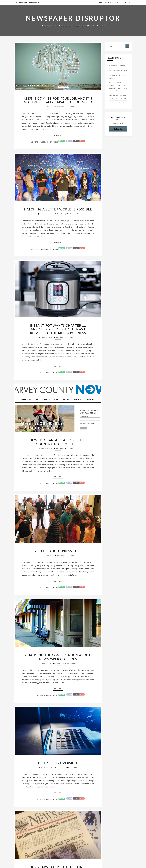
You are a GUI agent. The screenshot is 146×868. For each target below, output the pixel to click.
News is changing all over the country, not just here (58, 442)
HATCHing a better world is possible (58, 209)
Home (100, 3)
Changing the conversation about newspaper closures (58, 657)
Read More (59, 135)
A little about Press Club (58, 551)
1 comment (73, 214)
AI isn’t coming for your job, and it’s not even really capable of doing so (58, 100)
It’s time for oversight (58, 763)
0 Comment (73, 107)
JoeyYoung (61, 107)
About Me (108, 3)
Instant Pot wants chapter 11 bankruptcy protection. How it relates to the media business (58, 329)
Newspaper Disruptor (27, 3)
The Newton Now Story (122, 3)
